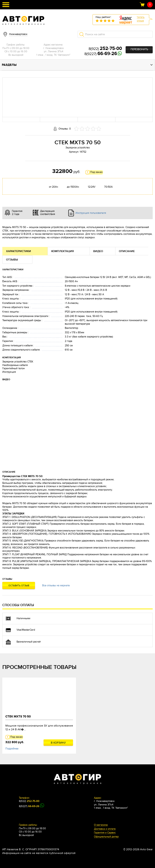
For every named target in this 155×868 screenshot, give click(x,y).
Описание (127, 251)
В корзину (58, 743)
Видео (98, 251)
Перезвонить (139, 49)
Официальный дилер (106, 837)
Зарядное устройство (78, 148)
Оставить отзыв (19, 586)
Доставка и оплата (105, 829)
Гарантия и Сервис (105, 833)
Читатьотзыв (141, 19)
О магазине (101, 825)
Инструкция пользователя (91, 213)
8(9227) (101, 54)
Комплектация (63, 251)
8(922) (105, 49)
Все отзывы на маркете (56, 585)
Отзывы (12, 260)
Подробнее (12, 749)
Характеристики (19, 251)
